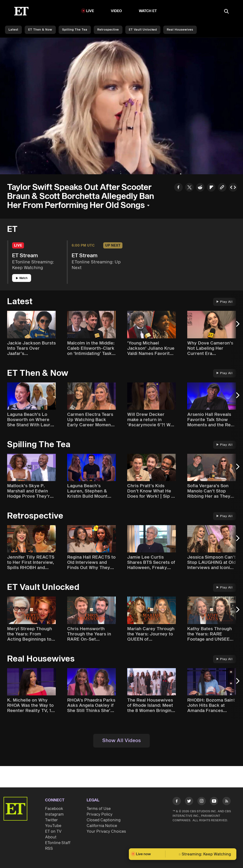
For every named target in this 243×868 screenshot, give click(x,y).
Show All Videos (121, 741)
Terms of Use (99, 809)
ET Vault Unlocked (143, 30)
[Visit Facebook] (177, 802)
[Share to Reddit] (200, 188)
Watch (22, 278)
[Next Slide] (237, 326)
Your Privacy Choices (106, 831)
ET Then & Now (40, 30)
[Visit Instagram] (202, 802)
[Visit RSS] (227, 802)
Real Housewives (180, 30)
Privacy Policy (100, 814)
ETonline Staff (58, 843)
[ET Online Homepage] (21, 11)
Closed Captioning (104, 820)
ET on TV (53, 831)
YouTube (53, 826)
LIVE (90, 11)
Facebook (54, 809)
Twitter (51, 820)
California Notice (102, 826)
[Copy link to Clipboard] (222, 188)
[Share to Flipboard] (211, 188)
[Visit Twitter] (189, 802)
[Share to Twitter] (189, 188)
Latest (13, 30)
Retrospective (108, 30)
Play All (224, 302)
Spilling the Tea (75, 30)
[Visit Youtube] (214, 802)
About (51, 837)
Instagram (54, 814)
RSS (49, 849)
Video (117, 11)
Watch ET (148, 11)
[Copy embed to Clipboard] (233, 188)
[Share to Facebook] (178, 188)
